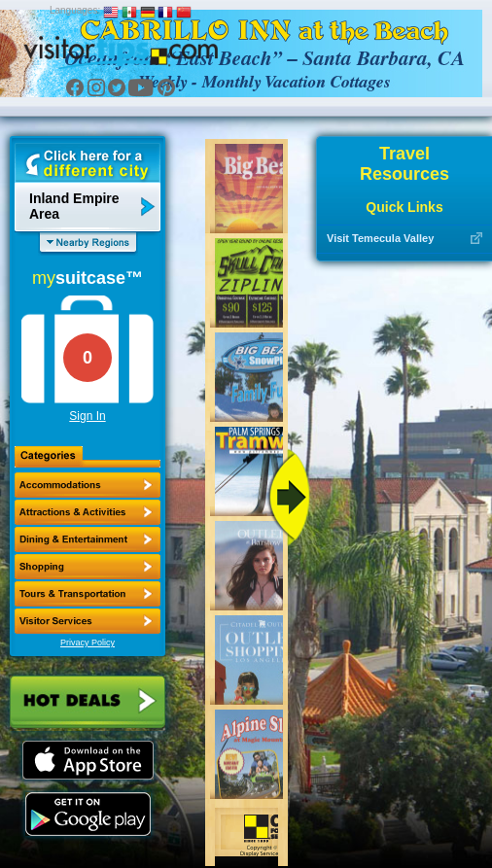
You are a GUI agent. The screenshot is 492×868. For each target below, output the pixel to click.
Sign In (87, 416)
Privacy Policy (88, 642)
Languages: (75, 10)
